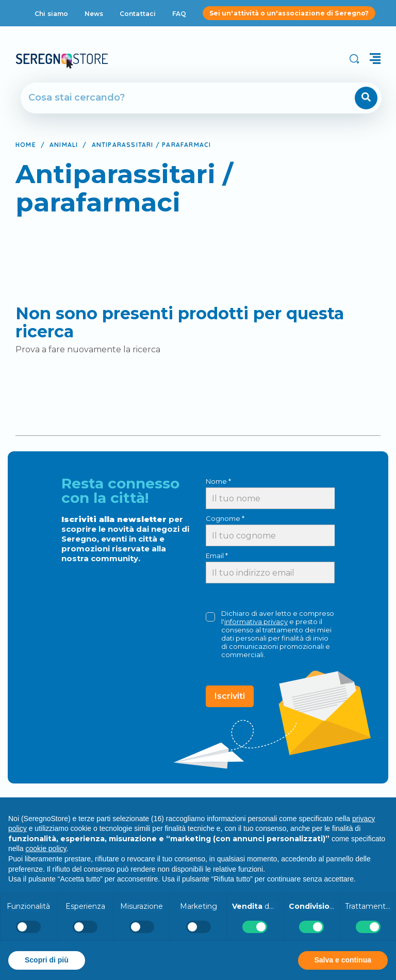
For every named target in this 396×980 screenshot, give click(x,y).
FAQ (179, 14)
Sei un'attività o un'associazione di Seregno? (289, 13)
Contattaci (138, 14)
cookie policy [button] (46, 848)
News (94, 14)
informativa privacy (256, 622)
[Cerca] (172, 98)
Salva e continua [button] (343, 960)
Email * (217, 556)
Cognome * (225, 518)
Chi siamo (51, 14)
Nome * (218, 481)
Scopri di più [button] (47, 960)
